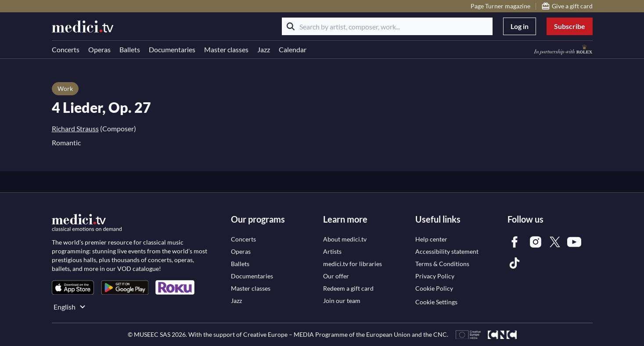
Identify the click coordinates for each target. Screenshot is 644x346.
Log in (520, 26)
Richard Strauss (75, 128)
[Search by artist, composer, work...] (387, 26)
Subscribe (570, 26)
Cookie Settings (436, 302)
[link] (73, 287)
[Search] (291, 26)
